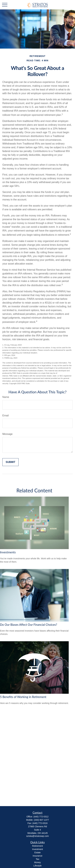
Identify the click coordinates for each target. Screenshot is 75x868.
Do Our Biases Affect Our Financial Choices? (29, 625)
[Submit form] (10, 462)
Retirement (37, 846)
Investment (37, 849)
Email (6, 416)
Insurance (37, 856)
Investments (8, 552)
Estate (38, 852)
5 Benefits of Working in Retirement (23, 697)
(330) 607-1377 (41, 820)
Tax (38, 859)
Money (37, 862)
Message (7, 434)
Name (6, 397)
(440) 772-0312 (41, 817)
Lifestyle (37, 866)
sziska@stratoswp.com (37, 836)
